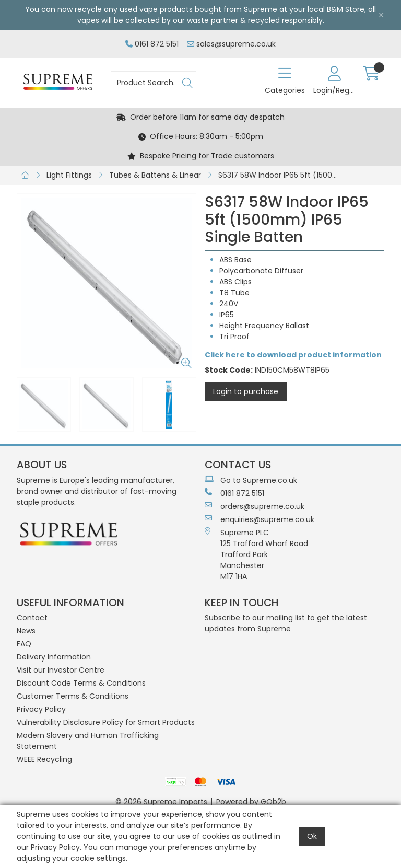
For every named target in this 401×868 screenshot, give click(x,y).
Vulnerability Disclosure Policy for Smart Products (106, 722)
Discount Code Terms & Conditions (81, 683)
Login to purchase (246, 391)
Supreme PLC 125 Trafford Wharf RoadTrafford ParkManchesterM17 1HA (256, 554)
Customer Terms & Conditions (73, 696)
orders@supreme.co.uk (255, 506)
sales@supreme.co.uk (231, 44)
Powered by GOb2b (251, 802)
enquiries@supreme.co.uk (260, 519)
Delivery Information (54, 657)
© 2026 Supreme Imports (161, 802)
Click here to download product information (293, 355)
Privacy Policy (41, 709)
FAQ (24, 644)
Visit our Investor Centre (61, 670)
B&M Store (346, 9)
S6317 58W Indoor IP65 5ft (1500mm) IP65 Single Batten (281, 175)
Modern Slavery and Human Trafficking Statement (88, 741)
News (26, 631)
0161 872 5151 (152, 44)
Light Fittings (69, 175)
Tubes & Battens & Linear (155, 175)
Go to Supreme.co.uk (251, 480)
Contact (32, 618)
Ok (312, 836)
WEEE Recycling (44, 759)
